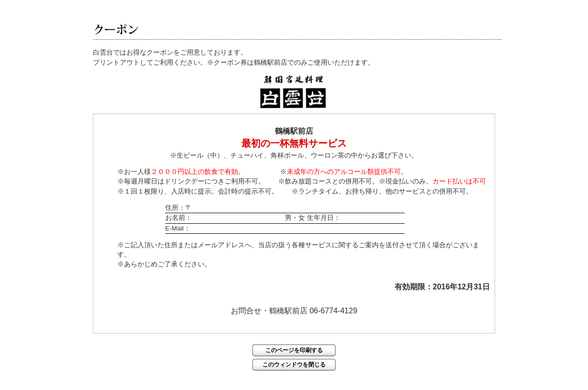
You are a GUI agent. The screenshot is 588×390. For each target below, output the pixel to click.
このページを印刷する (294, 350)
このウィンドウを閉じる (294, 365)
